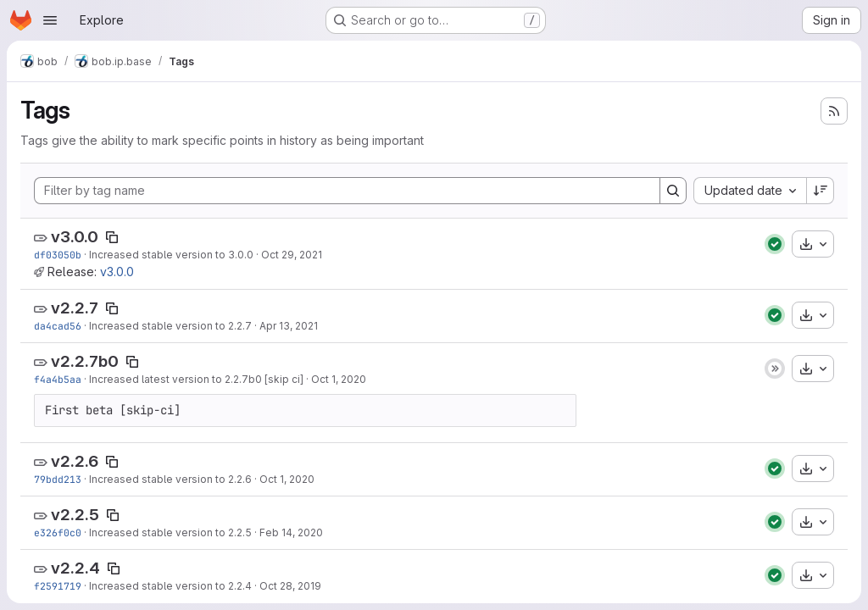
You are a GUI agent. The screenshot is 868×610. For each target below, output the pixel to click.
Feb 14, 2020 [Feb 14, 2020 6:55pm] (291, 532)
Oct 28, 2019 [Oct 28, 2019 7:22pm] (290, 586)
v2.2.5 (75, 515)
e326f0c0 (58, 532)
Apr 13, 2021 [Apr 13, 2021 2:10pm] (289, 326)
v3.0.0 (75, 237)
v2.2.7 (75, 308)
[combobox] (750, 191)
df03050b (58, 255)
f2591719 (58, 586)
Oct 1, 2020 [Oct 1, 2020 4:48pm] (287, 479)
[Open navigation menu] (50, 20)
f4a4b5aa (58, 379)
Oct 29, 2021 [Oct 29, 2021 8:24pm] (292, 255)
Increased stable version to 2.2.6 (170, 479)
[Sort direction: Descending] (821, 191)
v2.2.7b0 (85, 361)
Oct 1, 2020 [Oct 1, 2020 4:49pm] (339, 379)
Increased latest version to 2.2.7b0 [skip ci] (196, 379)
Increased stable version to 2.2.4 (170, 586)
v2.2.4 (75, 568)
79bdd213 (58, 479)
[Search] (673, 191)
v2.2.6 (75, 461)
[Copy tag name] (112, 237)
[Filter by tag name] (347, 191)
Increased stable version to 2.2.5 (170, 532)
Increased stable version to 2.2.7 (170, 326)
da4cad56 (58, 326)
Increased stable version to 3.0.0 (171, 255)
